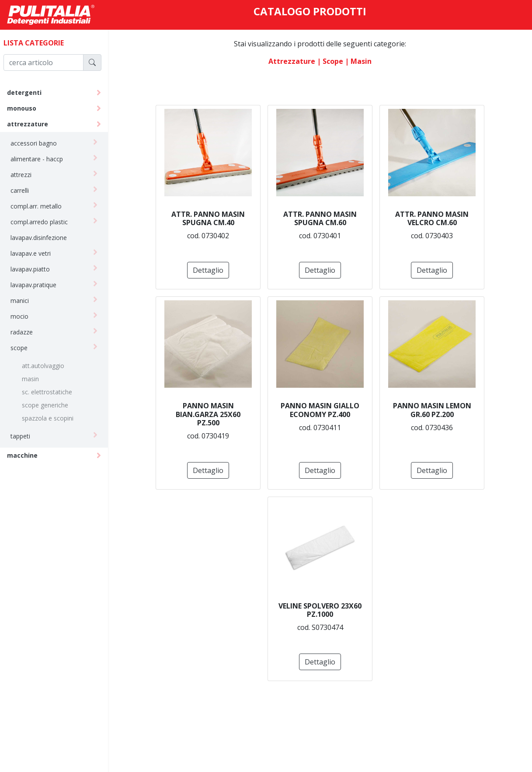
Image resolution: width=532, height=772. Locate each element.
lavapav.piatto (34, 269)
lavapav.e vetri (35, 253)
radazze (26, 332)
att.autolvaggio (47, 366)
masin (34, 379)
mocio (23, 316)
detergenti (28, 92)
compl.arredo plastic (43, 222)
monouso (26, 108)
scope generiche (49, 405)
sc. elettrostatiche (51, 392)
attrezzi (25, 175)
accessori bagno (38, 143)
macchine (26, 455)
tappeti (24, 436)
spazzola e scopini (52, 418)
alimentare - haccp (41, 159)
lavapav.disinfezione (43, 238)
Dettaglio (210, 270)
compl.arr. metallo (40, 206)
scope (23, 348)
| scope (332, 61)
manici (24, 301)
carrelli (24, 190)
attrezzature (31, 124)
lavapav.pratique (37, 285)
